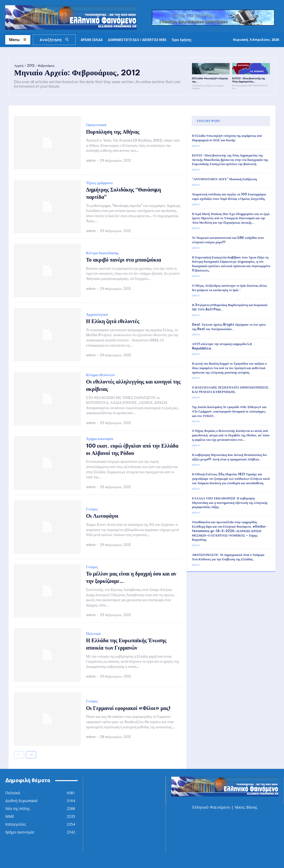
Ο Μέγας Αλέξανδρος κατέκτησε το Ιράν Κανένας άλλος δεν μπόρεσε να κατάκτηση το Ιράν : (229, 288)
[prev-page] (19, 755)
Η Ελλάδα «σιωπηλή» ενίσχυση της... (210, 80)
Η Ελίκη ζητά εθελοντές (113, 321)
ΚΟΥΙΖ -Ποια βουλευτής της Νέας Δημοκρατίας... (249, 80)
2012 (31, 66)
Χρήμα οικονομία (100, 439)
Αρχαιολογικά (97, 314)
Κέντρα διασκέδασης (102, 253)
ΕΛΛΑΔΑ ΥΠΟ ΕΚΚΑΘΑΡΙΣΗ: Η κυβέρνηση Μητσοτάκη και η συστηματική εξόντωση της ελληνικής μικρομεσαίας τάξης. (230, 503)
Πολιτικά (93, 634)
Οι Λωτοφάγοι (102, 516)
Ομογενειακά (96, 125)
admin (91, 160)
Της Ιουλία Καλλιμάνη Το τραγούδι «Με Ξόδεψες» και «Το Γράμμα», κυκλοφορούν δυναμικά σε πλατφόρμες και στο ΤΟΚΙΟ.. (229, 411)
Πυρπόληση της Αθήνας (113, 131)
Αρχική (19, 66)
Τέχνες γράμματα (99, 183)
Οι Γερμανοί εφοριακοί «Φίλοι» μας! (128, 708)
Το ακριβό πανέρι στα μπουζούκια (124, 260)
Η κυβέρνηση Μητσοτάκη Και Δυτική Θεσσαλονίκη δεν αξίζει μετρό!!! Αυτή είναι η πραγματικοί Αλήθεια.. (229, 457)
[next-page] (31, 755)
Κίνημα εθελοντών (101, 375)
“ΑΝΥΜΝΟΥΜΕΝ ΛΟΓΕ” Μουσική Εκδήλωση (224, 179)
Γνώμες (92, 509)
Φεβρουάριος (46, 66)
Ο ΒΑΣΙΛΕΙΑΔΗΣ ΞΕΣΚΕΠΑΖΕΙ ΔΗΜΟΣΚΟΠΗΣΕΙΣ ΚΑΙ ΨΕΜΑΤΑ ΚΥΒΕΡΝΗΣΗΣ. (230, 390)
